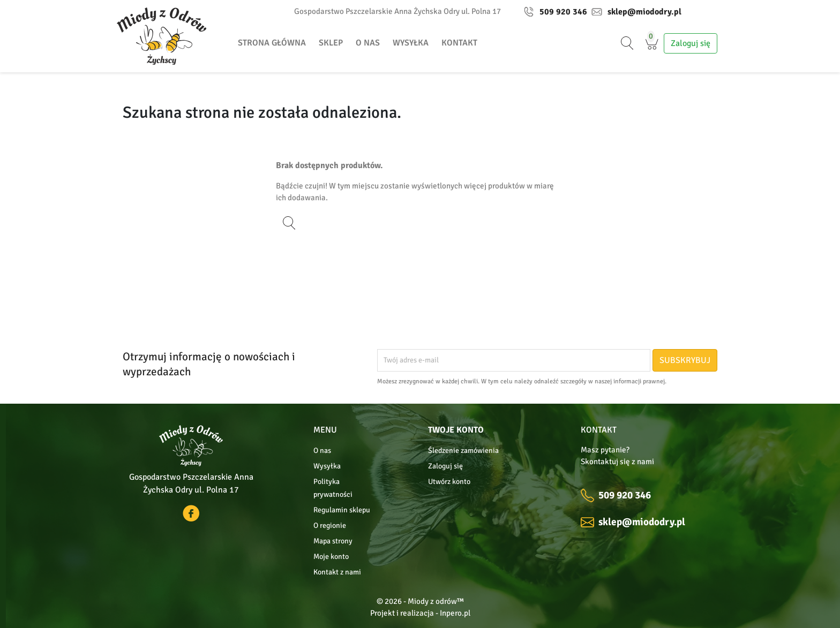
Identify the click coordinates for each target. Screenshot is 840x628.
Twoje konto (456, 430)
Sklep (331, 43)
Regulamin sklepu (342, 510)
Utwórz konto (449, 482)
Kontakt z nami (337, 572)
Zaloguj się (445, 466)
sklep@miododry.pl (636, 12)
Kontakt (459, 43)
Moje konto (331, 557)
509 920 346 (555, 12)
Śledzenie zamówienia (463, 451)
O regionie (330, 525)
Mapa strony (333, 541)
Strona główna (272, 43)
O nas (368, 43)
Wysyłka (411, 43)
